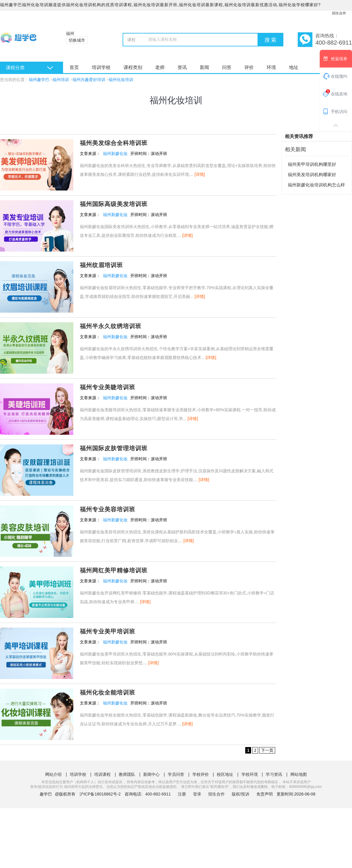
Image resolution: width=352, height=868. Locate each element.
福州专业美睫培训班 (108, 387)
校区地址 (225, 774)
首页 (74, 67)
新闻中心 (151, 774)
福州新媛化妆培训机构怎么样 (316, 185)
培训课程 (102, 774)
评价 (249, 67)
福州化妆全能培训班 (108, 692)
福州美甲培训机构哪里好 (312, 164)
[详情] (200, 174)
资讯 (182, 67)
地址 (294, 67)
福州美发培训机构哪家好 (312, 175)
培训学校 (101, 67)
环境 (271, 67)
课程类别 (133, 67)
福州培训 (61, 80)
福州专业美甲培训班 (108, 631)
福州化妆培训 (121, 80)
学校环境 (250, 774)
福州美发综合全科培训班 (114, 143)
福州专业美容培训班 (108, 509)
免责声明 (265, 794)
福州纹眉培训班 (101, 265)
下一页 (267, 750)
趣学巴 (46, 794)
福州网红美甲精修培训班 (114, 570)
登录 (197, 794)
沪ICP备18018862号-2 (100, 794)
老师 (160, 67)
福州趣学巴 (39, 80)
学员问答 (176, 774)
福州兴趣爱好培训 (89, 80)
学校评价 (201, 774)
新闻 (204, 67)
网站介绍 (53, 774)
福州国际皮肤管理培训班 (114, 448)
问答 (227, 67)
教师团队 (127, 774)
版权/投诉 (241, 794)
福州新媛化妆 (115, 154)
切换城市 (77, 40)
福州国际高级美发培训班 (114, 204)
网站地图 (299, 774)
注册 (182, 794)
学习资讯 (274, 774)
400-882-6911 (159, 794)
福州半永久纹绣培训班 (111, 326)
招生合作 (339, 13)
